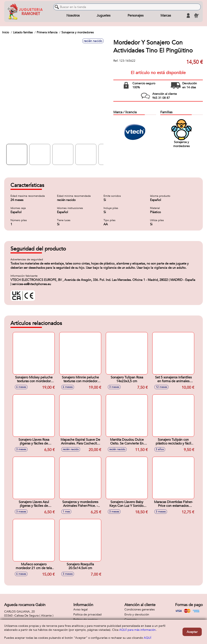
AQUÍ (147, 638)
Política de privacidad (87, 615)
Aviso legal (80, 609)
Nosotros (73, 16)
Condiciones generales (140, 609)
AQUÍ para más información (137, 630)
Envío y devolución (137, 615)
